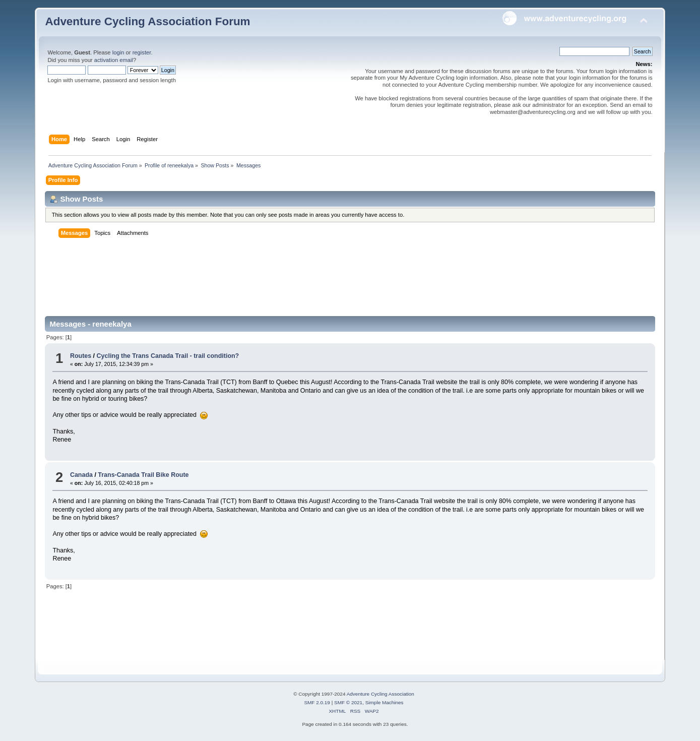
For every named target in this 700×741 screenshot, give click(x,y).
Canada (81, 475)
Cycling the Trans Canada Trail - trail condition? (168, 356)
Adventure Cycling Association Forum (147, 21)
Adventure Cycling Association (380, 694)
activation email (114, 60)
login (118, 52)
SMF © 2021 (348, 702)
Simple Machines (385, 702)
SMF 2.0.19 (317, 702)
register (142, 52)
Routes (81, 356)
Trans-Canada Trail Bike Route (143, 475)
